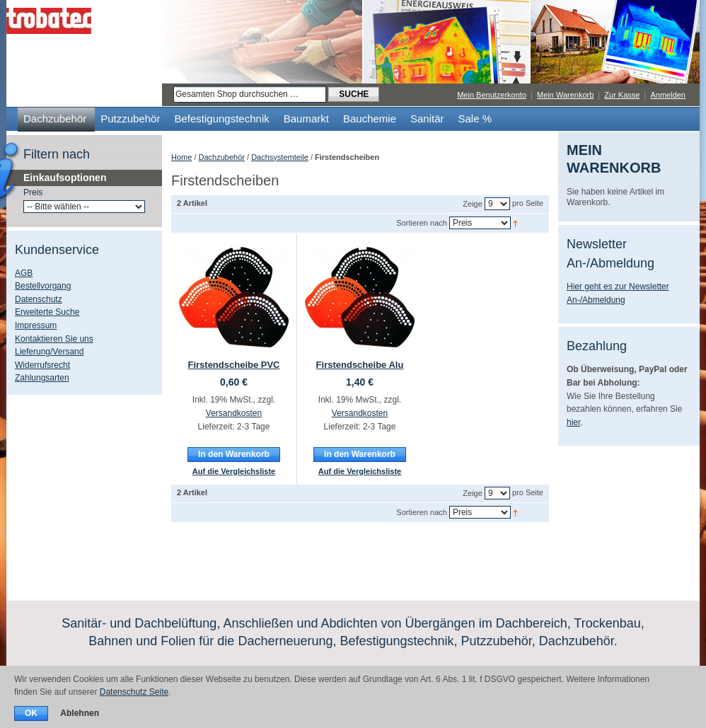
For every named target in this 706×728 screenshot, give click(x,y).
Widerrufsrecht (42, 365)
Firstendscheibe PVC (233, 365)
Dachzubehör (222, 157)
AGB (24, 273)
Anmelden (668, 95)
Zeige (473, 204)
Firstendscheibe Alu (360, 365)
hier (573, 422)
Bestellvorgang (43, 286)
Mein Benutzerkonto (492, 95)
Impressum (36, 325)
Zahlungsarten (42, 378)
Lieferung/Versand (49, 352)
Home (181, 157)
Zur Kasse (622, 95)
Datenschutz (39, 299)
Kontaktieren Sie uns (54, 339)
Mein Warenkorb (565, 95)
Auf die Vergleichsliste (234, 471)
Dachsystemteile (280, 157)
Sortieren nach (422, 223)
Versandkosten (234, 413)
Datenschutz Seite (134, 692)
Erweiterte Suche (47, 312)
